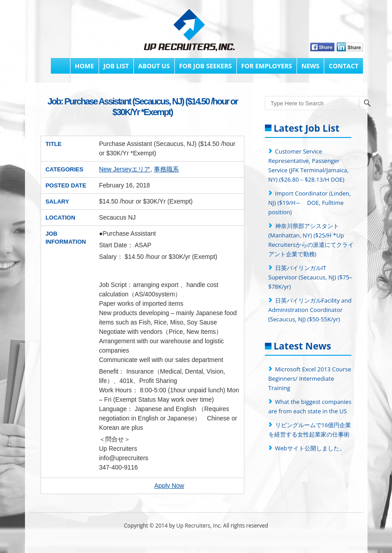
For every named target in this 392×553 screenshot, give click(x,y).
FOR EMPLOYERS (267, 66)
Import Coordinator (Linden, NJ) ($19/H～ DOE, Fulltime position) (310, 203)
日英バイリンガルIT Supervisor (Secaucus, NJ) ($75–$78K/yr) (310, 277)
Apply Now (169, 486)
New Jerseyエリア (125, 169)
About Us (154, 66)
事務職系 (166, 169)
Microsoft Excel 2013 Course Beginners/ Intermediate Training (310, 378)
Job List (116, 66)
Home (85, 66)
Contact (343, 66)
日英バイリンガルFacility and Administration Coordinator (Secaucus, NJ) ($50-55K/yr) (310, 310)
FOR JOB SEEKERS (206, 66)
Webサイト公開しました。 (310, 448)
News (310, 66)
